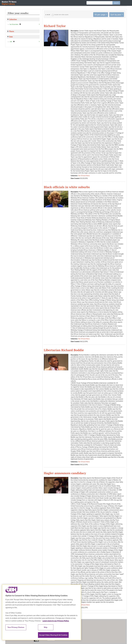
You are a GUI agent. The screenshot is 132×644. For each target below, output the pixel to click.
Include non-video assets (61, 15)
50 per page (100, 15)
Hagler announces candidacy (65, 473)
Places (12, 31)
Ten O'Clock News (84, 176)
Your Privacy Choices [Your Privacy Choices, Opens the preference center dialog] (16, 627)
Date (11, 37)
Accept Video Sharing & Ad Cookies (53, 635)
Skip (46, 627)
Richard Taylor (55, 26)
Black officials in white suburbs (67, 187)
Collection (13, 19)
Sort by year (116, 15)
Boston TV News (9, 3)
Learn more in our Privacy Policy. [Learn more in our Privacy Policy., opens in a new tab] (56, 621)
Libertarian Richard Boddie (64, 350)
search (116, 3)
